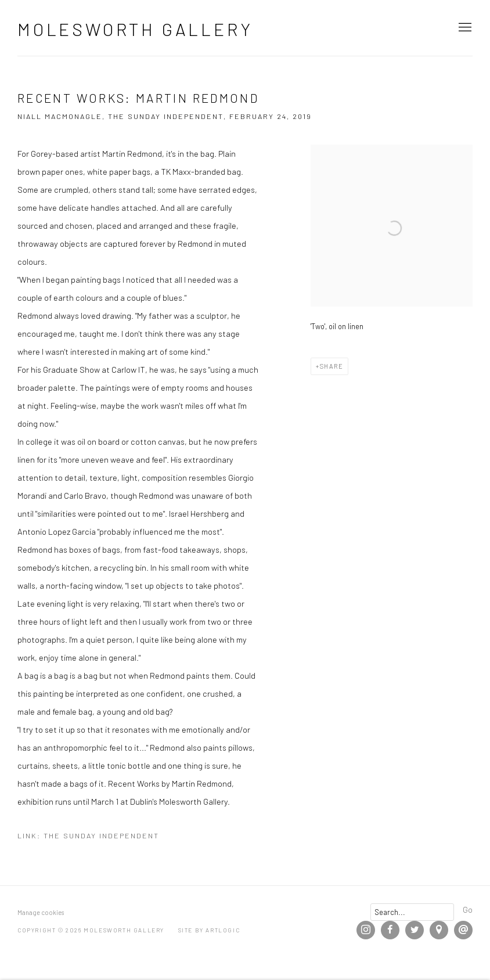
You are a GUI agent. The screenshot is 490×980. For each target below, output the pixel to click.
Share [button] (332, 366)
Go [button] (468, 909)
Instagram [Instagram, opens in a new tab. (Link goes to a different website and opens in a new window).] (366, 930)
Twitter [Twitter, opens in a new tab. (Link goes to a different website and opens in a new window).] (415, 930)
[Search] (412, 912)
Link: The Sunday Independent (88, 835)
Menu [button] (464, 28)
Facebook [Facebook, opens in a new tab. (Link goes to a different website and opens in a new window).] (390, 930)
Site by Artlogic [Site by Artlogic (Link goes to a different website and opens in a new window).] (209, 930)
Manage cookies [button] (41, 912)
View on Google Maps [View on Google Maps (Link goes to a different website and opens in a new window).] (439, 930)
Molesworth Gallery (135, 29)
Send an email (463, 930)
